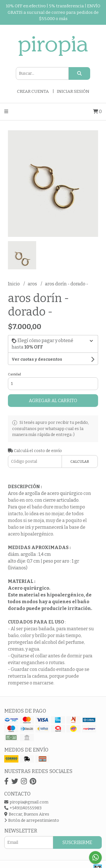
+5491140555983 (23, 808)
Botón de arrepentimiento (32, 820)
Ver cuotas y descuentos (37, 359)
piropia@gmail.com (26, 802)
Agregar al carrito (53, 401)
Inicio (14, 284)
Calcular (80, 461)
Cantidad (14, 374)
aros (33, 284)
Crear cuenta (33, 91)
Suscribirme (77, 842)
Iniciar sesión (73, 91)
